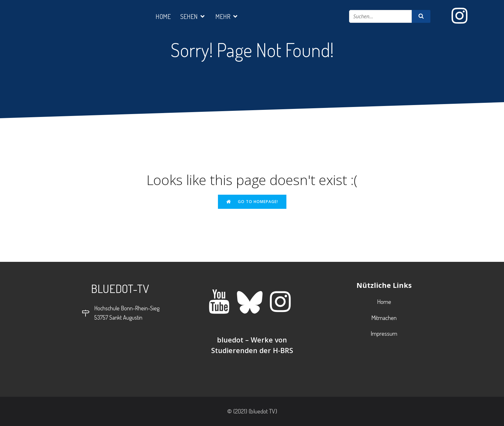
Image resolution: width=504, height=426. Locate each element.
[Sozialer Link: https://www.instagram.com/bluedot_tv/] (462, 16)
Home (163, 16)
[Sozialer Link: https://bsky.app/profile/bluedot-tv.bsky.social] (252, 302)
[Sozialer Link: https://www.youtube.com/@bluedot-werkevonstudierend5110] (222, 302)
